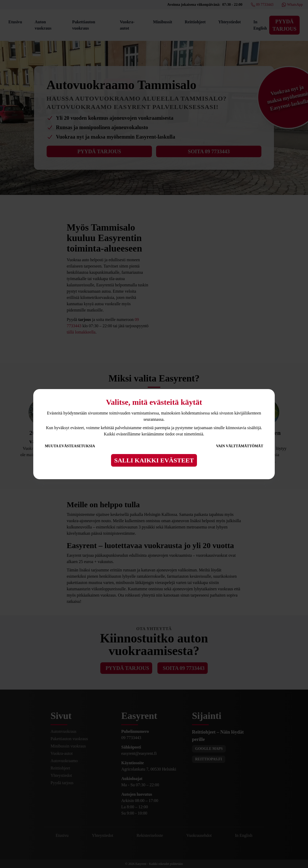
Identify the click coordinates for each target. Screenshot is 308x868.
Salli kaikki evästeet (154, 460)
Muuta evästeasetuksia (70, 446)
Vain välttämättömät (240, 446)
